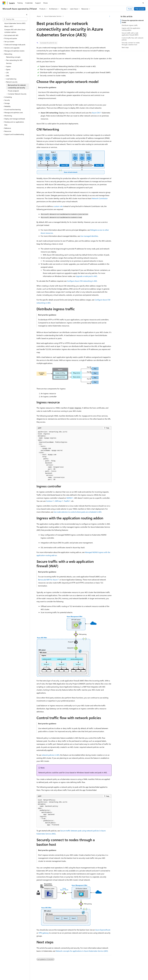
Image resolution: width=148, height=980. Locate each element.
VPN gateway (44, 933)
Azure (39, 16)
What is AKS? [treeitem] (9, 26)
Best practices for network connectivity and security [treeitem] (17, 86)
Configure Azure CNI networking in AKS (82, 281)
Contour (49, 501)
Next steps (125, 47)
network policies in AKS (51, 755)
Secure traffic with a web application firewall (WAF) (130, 34)
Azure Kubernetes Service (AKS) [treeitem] (15, 23)
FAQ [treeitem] (6, 125)
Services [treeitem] (9, 63)
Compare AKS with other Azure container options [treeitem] (15, 31)
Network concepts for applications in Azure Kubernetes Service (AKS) (82, 951)
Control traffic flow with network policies (133, 39)
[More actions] (110, 16)
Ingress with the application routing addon (131, 29)
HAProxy (58, 501)
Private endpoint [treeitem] (13, 91)
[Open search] (143, 3)
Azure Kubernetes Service (53, 16)
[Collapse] (27, 15)
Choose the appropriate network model (133, 21)
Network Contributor (100, 198)
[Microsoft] (4, 3)
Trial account (140, 9)
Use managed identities (89, 236)
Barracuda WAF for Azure (48, 580)
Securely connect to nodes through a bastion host (131, 44)
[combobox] (15, 19)
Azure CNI (96, 113)
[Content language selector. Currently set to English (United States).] (13, 976)
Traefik (66, 501)
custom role (58, 206)
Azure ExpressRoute (103, 930)
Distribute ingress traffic (130, 25)
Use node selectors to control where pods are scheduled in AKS (78, 512)
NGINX (69, 498)
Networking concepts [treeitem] (13, 57)
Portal (130, 9)
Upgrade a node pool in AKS (86, 276)
